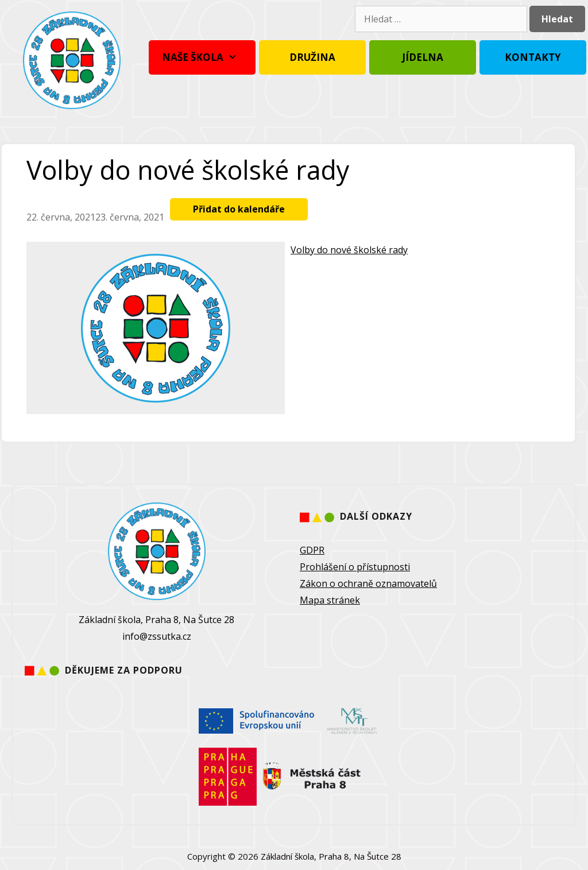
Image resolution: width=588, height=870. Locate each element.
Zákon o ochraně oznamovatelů (368, 583)
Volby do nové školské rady (349, 250)
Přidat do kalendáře (239, 209)
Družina (312, 57)
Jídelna (423, 57)
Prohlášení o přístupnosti (355, 567)
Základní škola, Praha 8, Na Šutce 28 (331, 856)
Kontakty (533, 57)
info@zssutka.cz (157, 636)
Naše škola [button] (202, 57)
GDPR (312, 550)
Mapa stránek (330, 600)
